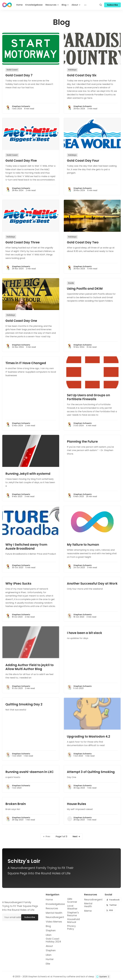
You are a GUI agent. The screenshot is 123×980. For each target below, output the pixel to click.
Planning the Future (82, 442)
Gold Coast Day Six (82, 75)
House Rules (77, 804)
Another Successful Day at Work (92, 583)
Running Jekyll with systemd (28, 474)
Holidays (72, 70)
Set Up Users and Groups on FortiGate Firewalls (88, 397)
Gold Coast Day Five (21, 161)
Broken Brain (16, 804)
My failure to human (83, 545)
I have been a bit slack (85, 633)
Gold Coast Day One (21, 321)
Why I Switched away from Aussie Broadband (26, 547)
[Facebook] (113, 900)
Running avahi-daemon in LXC (30, 772)
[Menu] (85, 5)
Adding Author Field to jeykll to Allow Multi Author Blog (30, 667)
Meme (88, 911)
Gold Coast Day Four (83, 161)
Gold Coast (12, 70)
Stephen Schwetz (21, 106)
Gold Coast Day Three (23, 242)
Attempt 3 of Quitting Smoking (91, 772)
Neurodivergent (93, 900)
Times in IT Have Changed (26, 363)
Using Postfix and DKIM (85, 289)
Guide (71, 283)
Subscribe (113, 5)
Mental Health (88, 905)
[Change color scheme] (103, 977)
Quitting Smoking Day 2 (24, 704)
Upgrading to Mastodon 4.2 (89, 736)
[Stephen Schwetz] (8, 108)
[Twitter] (112, 905)
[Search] (101, 5)
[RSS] (110, 910)
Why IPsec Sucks (18, 583)
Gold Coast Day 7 (19, 75)
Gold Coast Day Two (83, 242)
